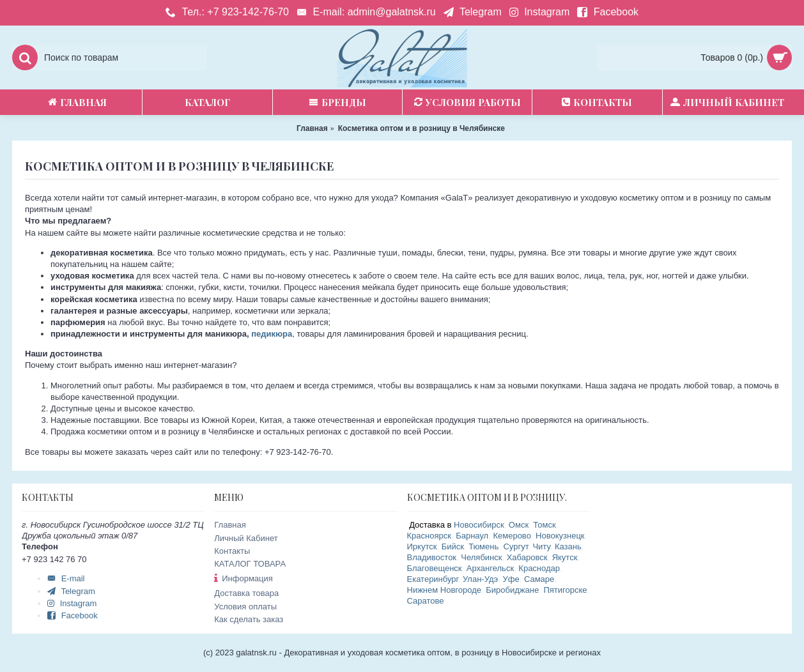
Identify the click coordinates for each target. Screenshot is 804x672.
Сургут (515, 546)
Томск (544, 525)
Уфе (511, 579)
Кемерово (512, 536)
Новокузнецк (560, 536)
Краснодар (539, 568)
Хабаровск (527, 557)
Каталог (207, 102)
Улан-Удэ (480, 579)
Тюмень (483, 546)
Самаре (539, 579)
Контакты (232, 551)
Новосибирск (479, 525)
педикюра (272, 334)
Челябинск (481, 557)
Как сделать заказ (249, 619)
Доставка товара (246, 593)
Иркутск (422, 546)
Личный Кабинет (246, 538)
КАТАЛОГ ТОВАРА (250, 564)
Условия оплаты (245, 607)
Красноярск (429, 536)
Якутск (565, 557)
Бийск (453, 546)
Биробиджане (512, 590)
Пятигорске (565, 590)
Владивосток (432, 557)
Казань (568, 546)
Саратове (426, 601)
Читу (541, 546)
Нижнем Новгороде (445, 590)
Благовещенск (435, 568)
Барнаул (472, 536)
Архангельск (490, 568)
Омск (519, 525)
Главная (230, 525)
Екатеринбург (433, 579)
